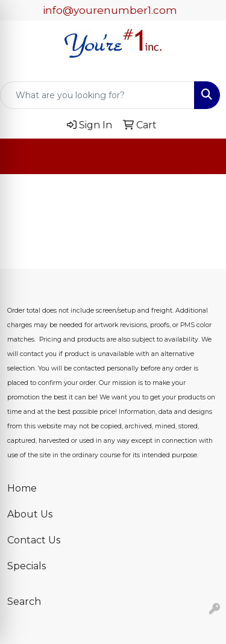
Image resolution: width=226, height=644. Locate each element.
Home (22, 488)
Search (24, 602)
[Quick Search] (97, 95)
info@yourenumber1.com (110, 10)
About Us (30, 514)
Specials (27, 566)
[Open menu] (202, 157)
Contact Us (34, 540)
